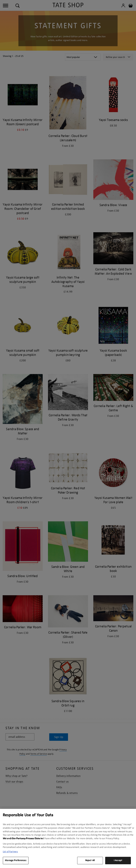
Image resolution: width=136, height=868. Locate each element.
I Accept (118, 860)
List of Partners (10, 852)
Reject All (90, 860)
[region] (68, 838)
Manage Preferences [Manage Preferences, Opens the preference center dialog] (16, 860)
